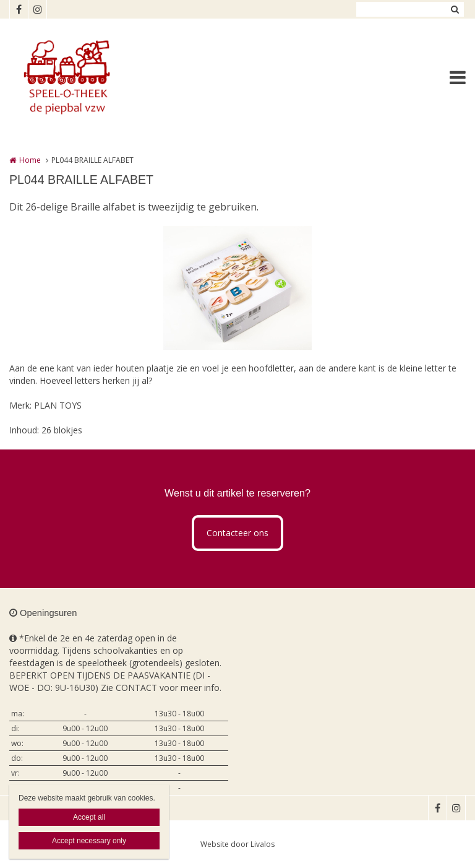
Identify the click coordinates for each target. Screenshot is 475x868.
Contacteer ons (237, 533)
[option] (237, 288)
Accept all (89, 817)
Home (30, 160)
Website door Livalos (237, 844)
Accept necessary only (89, 841)
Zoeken (455, 9)
